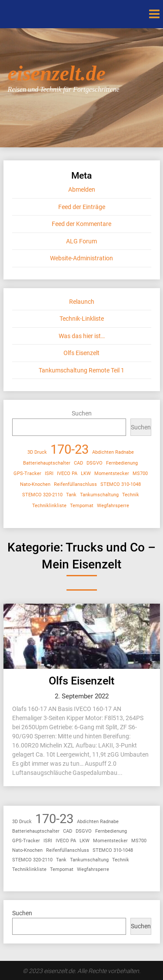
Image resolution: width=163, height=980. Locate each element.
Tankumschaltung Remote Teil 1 (81, 370)
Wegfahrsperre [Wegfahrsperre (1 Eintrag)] (113, 506)
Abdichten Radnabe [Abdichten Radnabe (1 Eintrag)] (113, 452)
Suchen (82, 413)
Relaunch (82, 302)
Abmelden (82, 189)
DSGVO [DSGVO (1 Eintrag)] (95, 463)
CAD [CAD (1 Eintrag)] (78, 463)
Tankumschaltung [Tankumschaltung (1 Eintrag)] (99, 495)
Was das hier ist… (82, 336)
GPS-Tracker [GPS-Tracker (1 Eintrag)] (27, 473)
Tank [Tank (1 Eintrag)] (71, 495)
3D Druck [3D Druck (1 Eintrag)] (37, 452)
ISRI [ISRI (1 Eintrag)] (49, 473)
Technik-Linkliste (82, 319)
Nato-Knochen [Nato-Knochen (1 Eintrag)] (35, 484)
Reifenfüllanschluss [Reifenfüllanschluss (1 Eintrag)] (75, 484)
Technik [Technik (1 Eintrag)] (131, 495)
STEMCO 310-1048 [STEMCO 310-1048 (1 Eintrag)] (121, 484)
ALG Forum (81, 241)
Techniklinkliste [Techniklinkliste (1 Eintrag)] (49, 506)
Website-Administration (81, 258)
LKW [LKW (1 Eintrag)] (86, 473)
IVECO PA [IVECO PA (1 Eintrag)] (67, 473)
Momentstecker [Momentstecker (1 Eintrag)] (112, 473)
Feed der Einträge (82, 207)
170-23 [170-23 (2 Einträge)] (70, 450)
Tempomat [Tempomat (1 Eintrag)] (82, 506)
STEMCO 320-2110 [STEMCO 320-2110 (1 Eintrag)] (42, 495)
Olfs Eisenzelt (81, 353)
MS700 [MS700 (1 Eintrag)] (140, 473)
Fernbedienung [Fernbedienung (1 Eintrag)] (122, 463)
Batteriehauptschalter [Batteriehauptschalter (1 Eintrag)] (47, 463)
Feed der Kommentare (81, 224)
